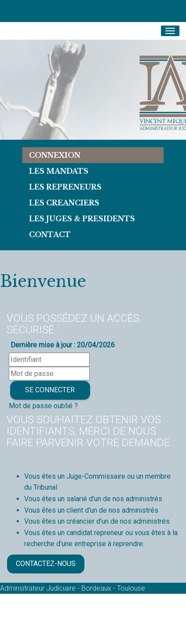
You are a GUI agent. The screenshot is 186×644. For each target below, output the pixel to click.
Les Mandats (59, 171)
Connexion (55, 155)
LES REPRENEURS (65, 187)
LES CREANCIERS (64, 203)
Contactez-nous (46, 564)
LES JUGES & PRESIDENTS (82, 219)
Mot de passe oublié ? (43, 406)
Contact (50, 235)
